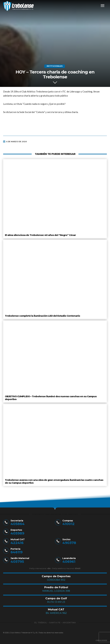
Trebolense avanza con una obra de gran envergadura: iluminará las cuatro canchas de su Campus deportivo (54, 481)
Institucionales (55, 66)
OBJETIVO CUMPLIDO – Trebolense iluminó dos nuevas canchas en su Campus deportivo (51, 398)
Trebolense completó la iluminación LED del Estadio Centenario (42, 316)
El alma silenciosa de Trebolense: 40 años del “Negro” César (40, 235)
